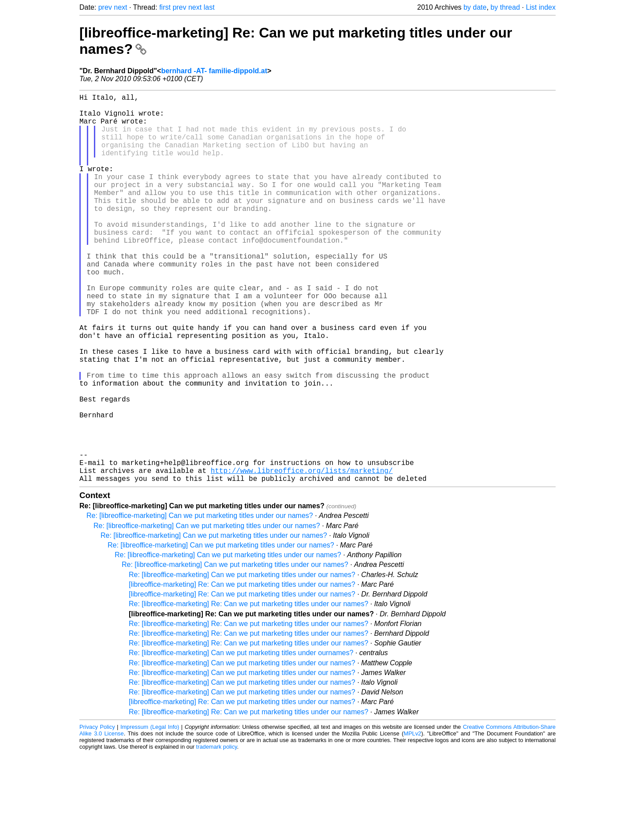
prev (105, 7)
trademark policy (217, 833)
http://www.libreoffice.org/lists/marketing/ (302, 555)
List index (541, 7)
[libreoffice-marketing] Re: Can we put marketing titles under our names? (242, 671)
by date (475, 7)
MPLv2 (412, 820)
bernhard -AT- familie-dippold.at (214, 71)
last (209, 7)
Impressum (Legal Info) (150, 813)
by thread (505, 7)
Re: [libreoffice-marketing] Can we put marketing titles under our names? (200, 602)
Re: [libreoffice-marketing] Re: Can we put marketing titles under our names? (248, 690)
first (165, 7)
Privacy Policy (97, 813)
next (120, 7)
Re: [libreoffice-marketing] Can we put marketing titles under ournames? (241, 739)
